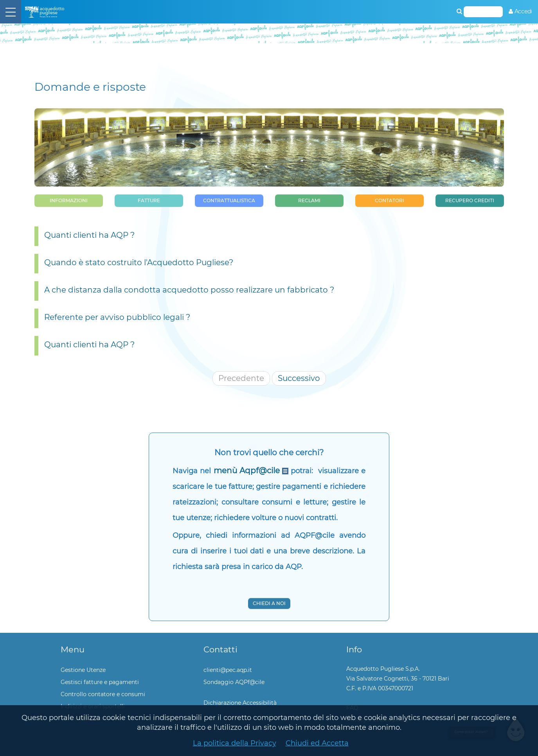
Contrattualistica (229, 200)
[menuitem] (520, 12)
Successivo (299, 378)
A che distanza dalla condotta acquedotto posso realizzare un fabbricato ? (189, 290)
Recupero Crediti (470, 200)
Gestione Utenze (83, 670)
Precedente (241, 378)
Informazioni (69, 200)
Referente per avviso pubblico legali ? (117, 317)
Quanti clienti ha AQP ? (89, 235)
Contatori (390, 200)
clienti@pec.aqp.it (228, 670)
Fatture (149, 200)
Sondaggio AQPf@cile (234, 682)
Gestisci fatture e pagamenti (100, 682)
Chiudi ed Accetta (317, 743)
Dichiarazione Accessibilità (240, 703)
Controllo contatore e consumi (103, 694)
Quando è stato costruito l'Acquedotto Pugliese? (139, 262)
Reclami (309, 200)
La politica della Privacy (235, 743)
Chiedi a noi (269, 603)
